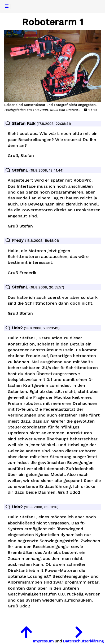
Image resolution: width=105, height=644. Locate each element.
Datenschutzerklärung (83, 641)
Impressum (43, 641)
